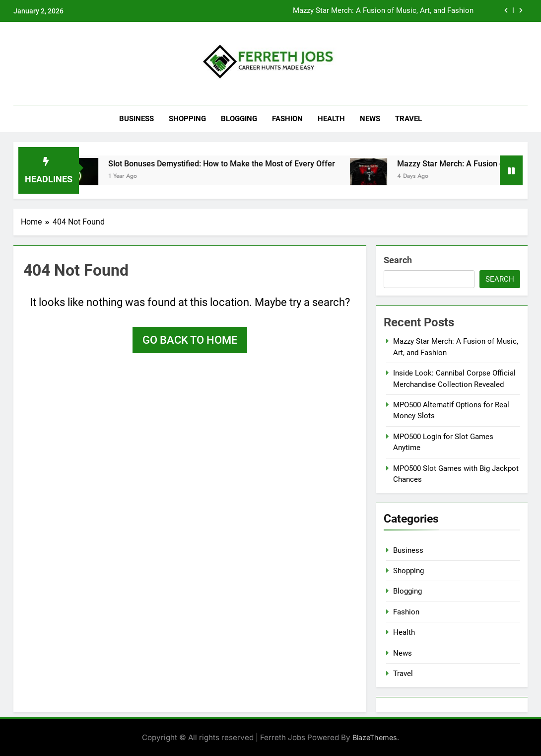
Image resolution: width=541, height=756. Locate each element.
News (370, 119)
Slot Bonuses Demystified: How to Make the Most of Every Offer (230, 164)
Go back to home (190, 340)
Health (331, 119)
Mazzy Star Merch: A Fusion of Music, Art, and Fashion (383, 11)
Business (136, 119)
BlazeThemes (375, 737)
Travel (408, 119)
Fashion (287, 119)
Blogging (239, 119)
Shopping (187, 119)
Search (398, 260)
